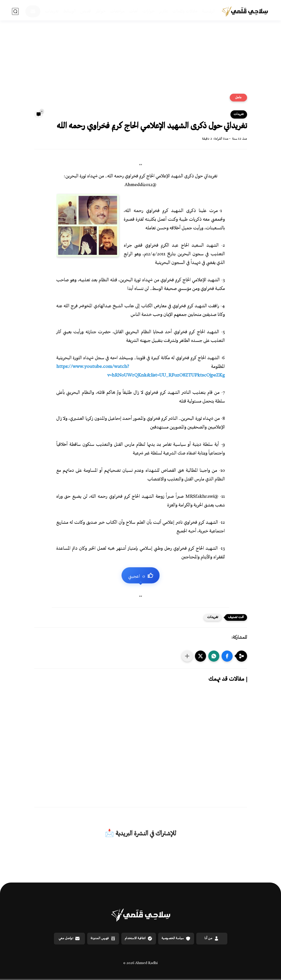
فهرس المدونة (103, 938)
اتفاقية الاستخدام (139, 938)
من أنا (212, 938)
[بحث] (15, 11)
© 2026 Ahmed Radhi (140, 963)
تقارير (163, 11)
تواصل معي (69, 938)
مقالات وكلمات (185, 11)
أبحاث (134, 11)
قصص (86, 11)
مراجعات (117, 11)
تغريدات (52, 11)
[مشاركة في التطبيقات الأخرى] (187, 656)
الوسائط (69, 11)
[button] (227, 656)
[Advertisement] (141, 59)
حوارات (148, 11)
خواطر (101, 11)
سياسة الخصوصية (176, 938)
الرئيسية (208, 11)
